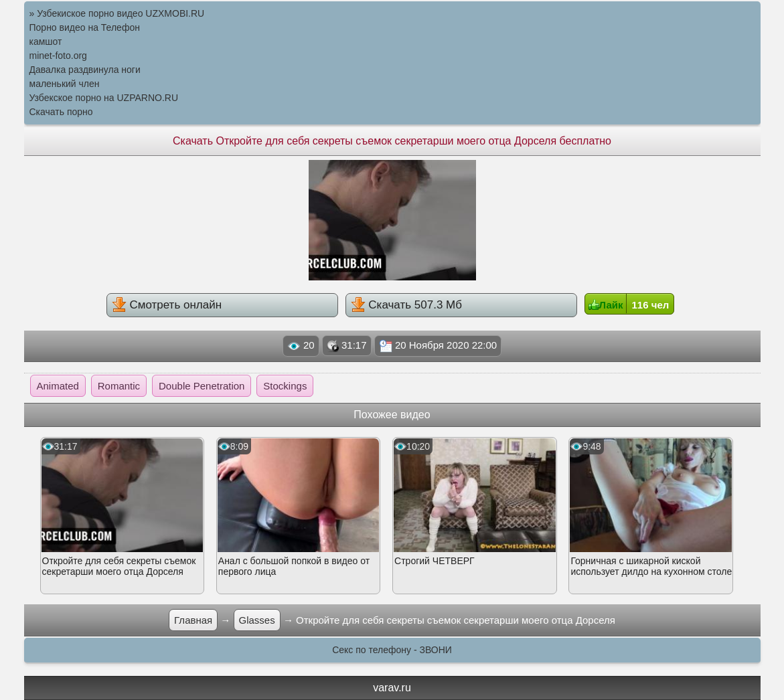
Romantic (119, 386)
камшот (46, 41)
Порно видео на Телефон (85, 27)
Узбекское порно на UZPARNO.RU (104, 98)
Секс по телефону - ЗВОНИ (392, 650)
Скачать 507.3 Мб (406, 304)
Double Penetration (202, 386)
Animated (58, 386)
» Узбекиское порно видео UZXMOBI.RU (117, 13)
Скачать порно (61, 112)
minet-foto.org (58, 56)
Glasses (257, 620)
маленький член (65, 84)
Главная (193, 620)
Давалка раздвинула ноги (85, 70)
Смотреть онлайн (167, 304)
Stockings (285, 386)
